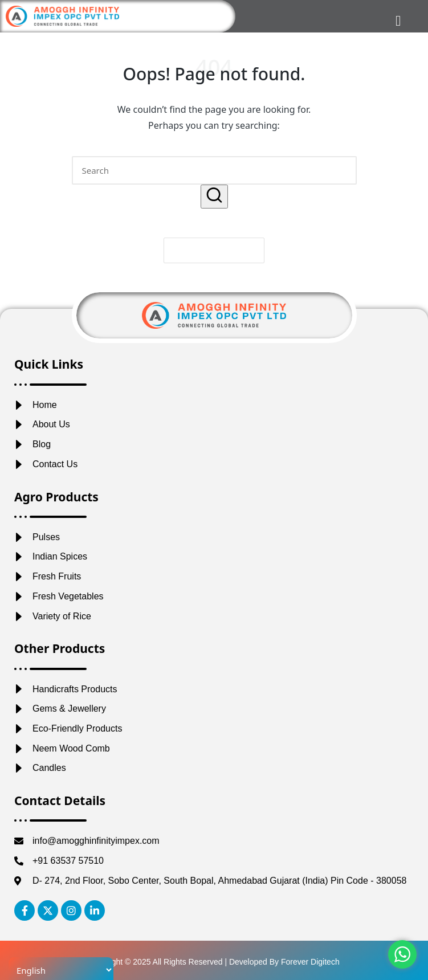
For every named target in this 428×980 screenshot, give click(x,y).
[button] (214, 196)
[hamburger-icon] (398, 21)
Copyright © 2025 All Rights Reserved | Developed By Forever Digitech (214, 962)
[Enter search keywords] (214, 170)
